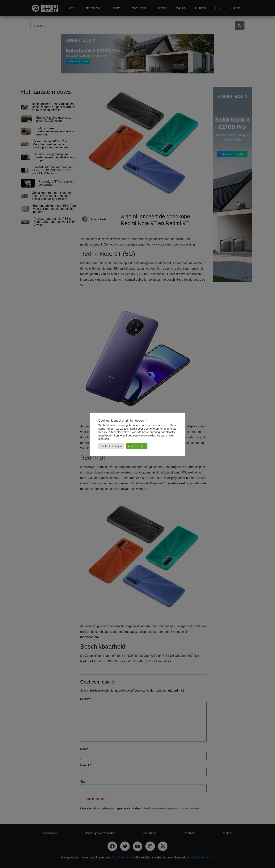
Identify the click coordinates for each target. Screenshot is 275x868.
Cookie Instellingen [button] (111, 446)
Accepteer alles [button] (137, 446)
